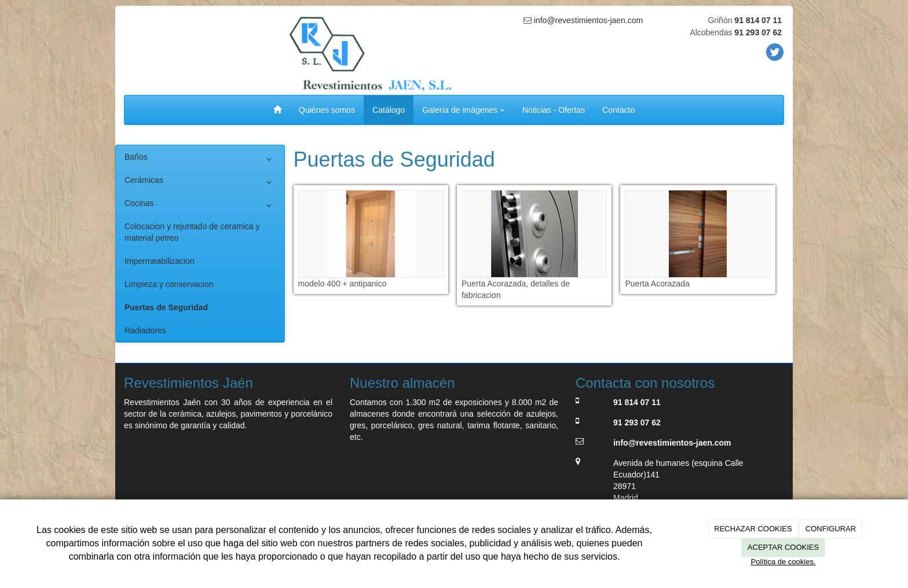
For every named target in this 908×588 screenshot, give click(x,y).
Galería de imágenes (464, 110)
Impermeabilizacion (160, 261)
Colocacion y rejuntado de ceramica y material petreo (192, 232)
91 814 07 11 (758, 20)
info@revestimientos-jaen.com (587, 20)
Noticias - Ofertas (554, 110)
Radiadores (145, 330)
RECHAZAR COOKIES (753, 529)
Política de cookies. (783, 562)
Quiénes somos (327, 110)
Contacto (618, 110)
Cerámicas (200, 182)
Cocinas (200, 205)
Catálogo (389, 110)
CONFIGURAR (831, 529)
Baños (200, 159)
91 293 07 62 (758, 32)
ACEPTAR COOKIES (783, 547)
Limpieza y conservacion (169, 284)
